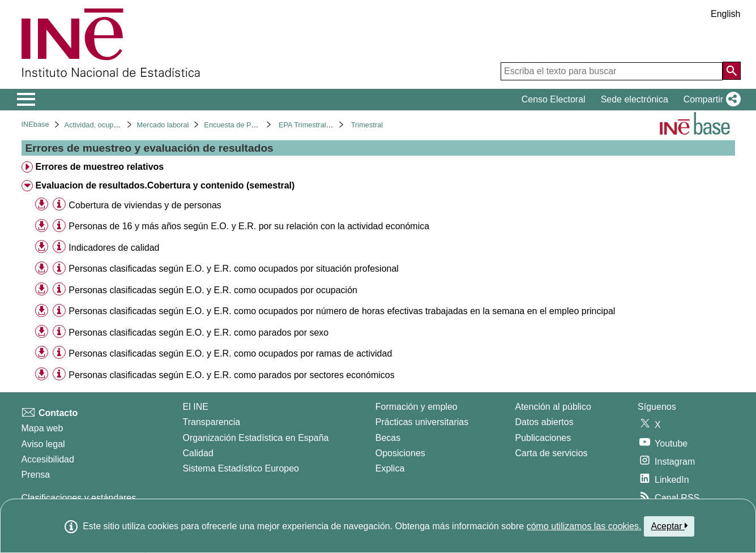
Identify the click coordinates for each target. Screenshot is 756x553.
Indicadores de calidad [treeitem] (114, 248)
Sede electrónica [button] (635, 99)
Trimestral (367, 125)
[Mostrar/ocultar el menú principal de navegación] (26, 100)
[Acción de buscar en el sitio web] (732, 71)
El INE (196, 407)
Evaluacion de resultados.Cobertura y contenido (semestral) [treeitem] (165, 185)
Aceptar (669, 526)
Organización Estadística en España (256, 438)
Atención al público (553, 407)
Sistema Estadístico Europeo (241, 468)
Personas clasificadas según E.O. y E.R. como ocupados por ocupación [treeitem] (213, 290)
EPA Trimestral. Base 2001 (322, 125)
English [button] (725, 14)
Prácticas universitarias (422, 422)
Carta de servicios (552, 453)
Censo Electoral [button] (554, 99)
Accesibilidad (48, 459)
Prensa (36, 475)
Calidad (198, 453)
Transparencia (212, 422)
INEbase (35, 124)
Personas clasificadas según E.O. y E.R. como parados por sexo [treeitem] (198, 333)
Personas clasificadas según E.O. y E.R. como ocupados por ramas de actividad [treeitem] (230, 353)
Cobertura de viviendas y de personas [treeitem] (145, 205)
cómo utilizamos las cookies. (584, 526)
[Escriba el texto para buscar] (612, 71)
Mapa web (42, 428)
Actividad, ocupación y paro (109, 125)
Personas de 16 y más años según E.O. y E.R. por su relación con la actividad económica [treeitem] (249, 226)
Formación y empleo (417, 407)
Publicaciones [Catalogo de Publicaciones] (543, 438)
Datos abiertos (544, 422)
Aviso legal (43, 444)
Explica (390, 468)
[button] (710, 100)
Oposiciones (400, 453)
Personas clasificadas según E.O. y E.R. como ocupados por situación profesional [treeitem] (234, 269)
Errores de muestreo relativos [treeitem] (99, 167)
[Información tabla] (59, 205)
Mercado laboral (163, 125)
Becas (388, 438)
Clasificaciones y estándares (79, 498)
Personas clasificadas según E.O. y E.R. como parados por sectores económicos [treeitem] (231, 375)
